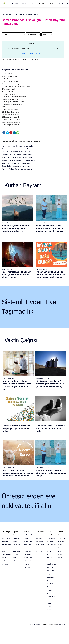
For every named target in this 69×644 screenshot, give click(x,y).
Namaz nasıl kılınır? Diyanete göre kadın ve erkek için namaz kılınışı (51, 473)
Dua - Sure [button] (41, 4)
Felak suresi (28, 564)
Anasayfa (14, 4)
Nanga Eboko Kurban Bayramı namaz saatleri (19, 160)
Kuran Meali (61, 538)
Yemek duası (5, 564)
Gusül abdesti (6, 538)
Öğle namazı (39, 538)
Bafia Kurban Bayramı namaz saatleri (16, 149)
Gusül (32, 4)
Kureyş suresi (28, 541)
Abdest (24, 4)
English (60, 551)
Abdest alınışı (6, 535)
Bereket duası (6, 561)
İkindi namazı (39, 541)
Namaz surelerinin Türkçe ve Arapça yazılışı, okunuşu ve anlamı (17, 428)
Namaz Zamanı (62, 624)
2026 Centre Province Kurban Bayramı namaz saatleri (20, 14)
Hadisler (60, 4)
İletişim (60, 558)
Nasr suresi (27, 554)
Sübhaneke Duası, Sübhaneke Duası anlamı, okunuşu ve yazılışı (50, 428)
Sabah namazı (40, 535)
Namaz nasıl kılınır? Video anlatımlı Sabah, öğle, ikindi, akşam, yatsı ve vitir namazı (50, 228)
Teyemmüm (5, 541)
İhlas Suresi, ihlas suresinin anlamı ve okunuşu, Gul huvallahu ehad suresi (15, 228)
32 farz (4, 558)
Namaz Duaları (41, 423)
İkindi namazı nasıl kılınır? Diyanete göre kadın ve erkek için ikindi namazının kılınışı (50, 384)
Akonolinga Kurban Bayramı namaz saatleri (18, 146)
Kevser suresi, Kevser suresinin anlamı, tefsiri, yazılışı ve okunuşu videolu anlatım (18, 473)
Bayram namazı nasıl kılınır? (33, 53)
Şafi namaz (16, 554)
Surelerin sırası (6, 551)
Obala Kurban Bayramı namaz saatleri (16, 166)
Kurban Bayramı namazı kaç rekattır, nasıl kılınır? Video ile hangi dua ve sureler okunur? (50, 275)
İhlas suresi (27, 561)
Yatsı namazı (39, 548)
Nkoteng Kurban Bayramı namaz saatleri (17, 163)
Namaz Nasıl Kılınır (42, 378)
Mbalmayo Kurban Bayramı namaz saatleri (18, 155)
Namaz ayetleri (6, 548)
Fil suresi (27, 538)
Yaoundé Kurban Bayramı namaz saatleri (17, 169)
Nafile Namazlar (7, 269)
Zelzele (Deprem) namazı (49, 606)
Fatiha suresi (28, 535)
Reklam (60, 554)
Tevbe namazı (51, 567)
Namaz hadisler (6, 545)
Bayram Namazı (41, 269)
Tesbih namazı (51, 548)
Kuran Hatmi (62, 541)
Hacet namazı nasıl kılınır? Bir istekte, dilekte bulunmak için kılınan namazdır (16, 275)
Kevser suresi (28, 548)
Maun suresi (28, 545)
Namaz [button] (51, 4)
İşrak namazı (50, 541)
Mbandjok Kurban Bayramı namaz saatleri (17, 157)
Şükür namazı (51, 538)
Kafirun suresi (28, 551)
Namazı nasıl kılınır (42, 223)
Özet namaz (16, 551)
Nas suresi (27, 567)
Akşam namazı (40, 545)
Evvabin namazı (51, 564)
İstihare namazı (51, 545)
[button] (14, 4)
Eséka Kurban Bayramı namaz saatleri (16, 152)
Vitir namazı (39, 551)
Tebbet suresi (28, 558)
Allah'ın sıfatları (6, 554)
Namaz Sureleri (7, 223)
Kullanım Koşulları (36, 624)
